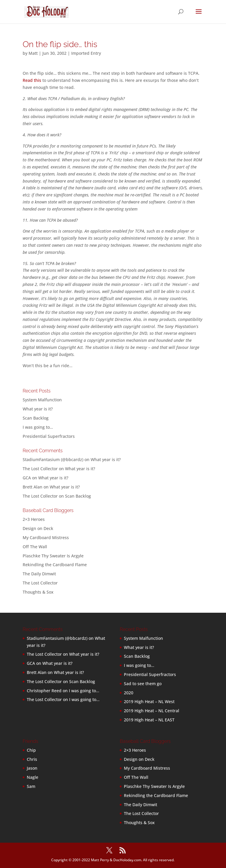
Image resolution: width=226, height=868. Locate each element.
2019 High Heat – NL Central (152, 711)
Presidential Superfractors (49, 436)
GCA (27, 478)
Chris (32, 759)
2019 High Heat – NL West (149, 701)
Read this (32, 80)
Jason (32, 768)
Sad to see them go (143, 684)
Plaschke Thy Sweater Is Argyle (53, 556)
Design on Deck (38, 528)
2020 (129, 693)
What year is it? (38, 409)
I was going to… (38, 427)
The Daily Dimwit (39, 574)
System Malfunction (42, 400)
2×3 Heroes (34, 519)
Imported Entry (86, 53)
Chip (31, 750)
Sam (31, 786)
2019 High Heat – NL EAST (149, 720)
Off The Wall (35, 547)
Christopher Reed (44, 691)
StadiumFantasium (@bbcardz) (53, 459)
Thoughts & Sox (38, 592)
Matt (33, 53)
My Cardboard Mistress (46, 537)
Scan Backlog (36, 418)
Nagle (33, 777)
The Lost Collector (40, 583)
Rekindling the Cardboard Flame (55, 565)
